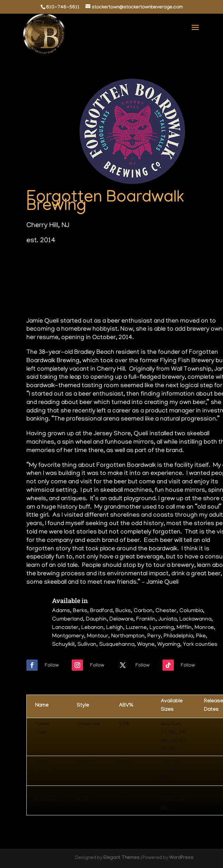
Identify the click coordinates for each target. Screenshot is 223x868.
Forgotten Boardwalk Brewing (105, 203)
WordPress (181, 858)
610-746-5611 (63, 8)
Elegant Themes (122, 858)
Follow (52, 666)
